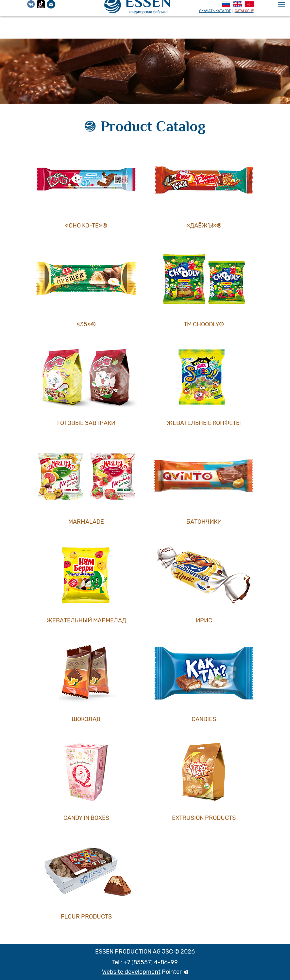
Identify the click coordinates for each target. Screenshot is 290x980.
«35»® (86, 324)
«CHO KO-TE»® (86, 226)
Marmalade (86, 522)
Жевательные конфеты (204, 423)
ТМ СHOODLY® (204, 324)
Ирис (204, 620)
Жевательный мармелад (86, 620)
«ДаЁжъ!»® (204, 226)
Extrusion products (204, 818)
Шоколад (86, 719)
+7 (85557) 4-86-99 (151, 962)
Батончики (204, 522)
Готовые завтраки (86, 423)
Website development (131, 972)
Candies (204, 719)
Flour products (86, 917)
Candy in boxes (86, 818)
